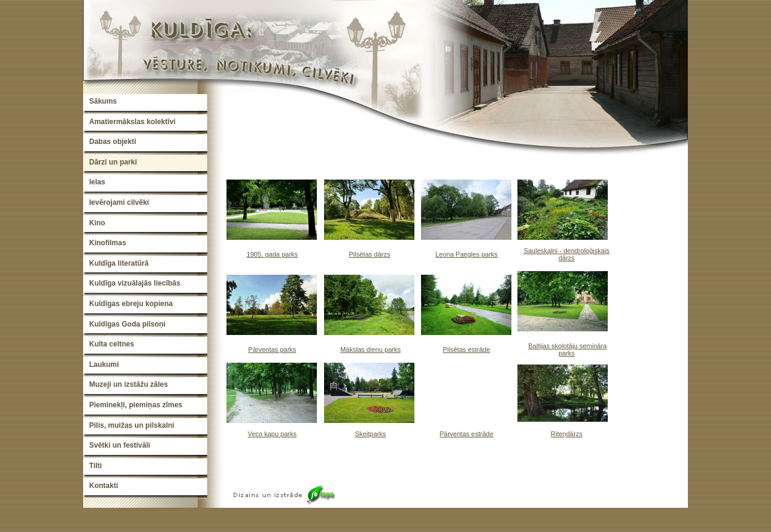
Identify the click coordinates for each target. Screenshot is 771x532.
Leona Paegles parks (467, 254)
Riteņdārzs (567, 434)
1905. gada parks (272, 254)
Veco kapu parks (272, 434)
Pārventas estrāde (467, 434)
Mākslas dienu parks (370, 349)
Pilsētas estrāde (466, 349)
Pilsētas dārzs (369, 254)
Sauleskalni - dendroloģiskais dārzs (566, 254)
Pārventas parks (272, 349)
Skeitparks (370, 434)
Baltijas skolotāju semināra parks (567, 349)
